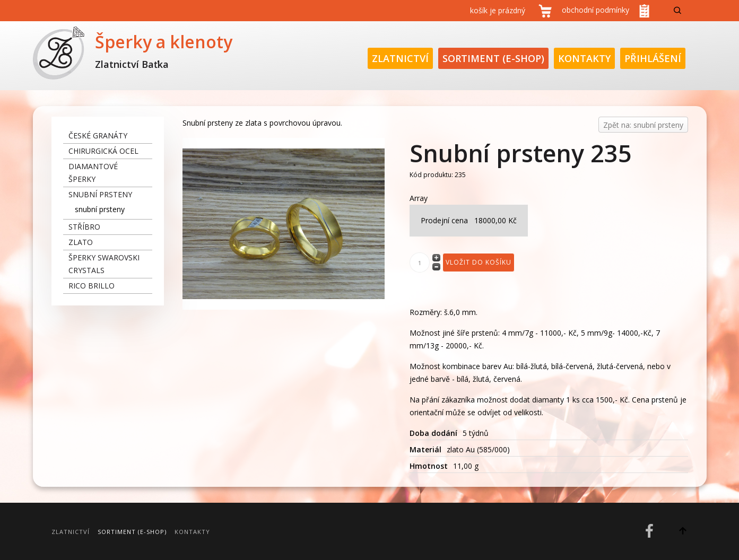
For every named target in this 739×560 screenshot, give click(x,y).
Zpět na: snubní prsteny (643, 125)
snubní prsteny (100, 194)
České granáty (98, 135)
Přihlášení (653, 58)
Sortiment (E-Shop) (493, 58)
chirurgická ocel (103, 151)
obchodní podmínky (595, 10)
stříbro (84, 227)
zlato (81, 242)
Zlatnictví (400, 58)
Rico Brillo (92, 286)
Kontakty (584, 58)
